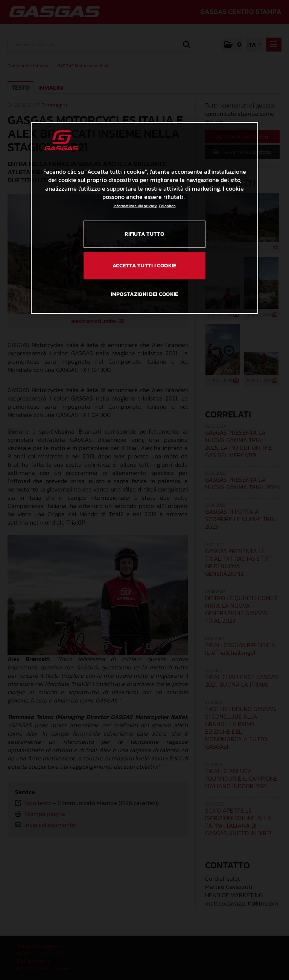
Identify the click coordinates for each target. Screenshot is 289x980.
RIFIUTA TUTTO (144, 234)
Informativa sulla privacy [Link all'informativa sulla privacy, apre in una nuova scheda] (135, 206)
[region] (144, 218)
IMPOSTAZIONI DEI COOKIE (144, 294)
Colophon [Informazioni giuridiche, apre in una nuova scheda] (167, 206)
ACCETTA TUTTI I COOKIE (144, 265)
